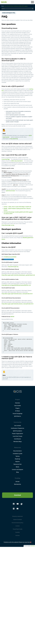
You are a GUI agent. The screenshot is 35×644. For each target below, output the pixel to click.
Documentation (18, 451)
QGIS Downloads (11, 191)
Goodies (18, 532)
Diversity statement (18, 516)
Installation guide (18, 454)
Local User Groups (17, 436)
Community (17, 422)
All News (17, 411)
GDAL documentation (17, 161)
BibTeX (12, 317)
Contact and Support (17, 470)
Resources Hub (18, 464)
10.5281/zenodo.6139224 (10, 257)
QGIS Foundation (18, 431)
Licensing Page (6, 159)
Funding (17, 478)
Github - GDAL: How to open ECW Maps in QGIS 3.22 (17, 207)
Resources (17, 447)
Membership (17, 484)
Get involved (18, 426)
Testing (17, 456)
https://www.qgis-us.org (8, 225)
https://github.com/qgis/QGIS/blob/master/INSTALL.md (16, 285)
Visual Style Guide (18, 529)
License (17, 526)
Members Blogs (18, 442)
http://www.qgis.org (13, 267)
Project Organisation (18, 434)
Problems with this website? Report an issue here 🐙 (18, 542)
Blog (17, 472)
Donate (17, 482)
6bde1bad (33, 546)
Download (18, 495)
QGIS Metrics (18, 416)
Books (18, 467)
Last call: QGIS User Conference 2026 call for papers (16, 6)
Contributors (17, 439)
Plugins (17, 408)
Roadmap (18, 459)
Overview (17, 403)
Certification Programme (17, 428)
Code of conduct (18, 519)
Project (18, 399)
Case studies (18, 406)
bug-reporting (14, 139)
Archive (17, 535)
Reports (18, 462)
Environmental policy (18, 523)
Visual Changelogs (17, 414)
